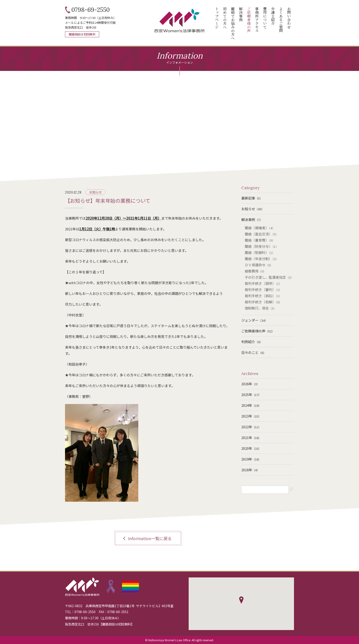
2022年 (251, 427)
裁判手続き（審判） (263, 290)
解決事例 (252, 220)
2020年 (251, 448)
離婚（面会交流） (262, 234)
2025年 (251, 395)
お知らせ (95, 192)
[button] (241, 600)
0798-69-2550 (91, 10)
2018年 (250, 470)
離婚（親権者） (260, 228)
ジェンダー (254, 320)
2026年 (250, 384)
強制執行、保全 (261, 308)
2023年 (251, 416)
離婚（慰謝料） (260, 252)
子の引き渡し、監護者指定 (269, 277)
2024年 (251, 405)
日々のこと (254, 352)
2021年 (251, 438)
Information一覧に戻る (150, 538)
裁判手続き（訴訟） (263, 296)
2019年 (251, 459)
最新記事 (252, 198)
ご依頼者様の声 (258, 331)
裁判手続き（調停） (263, 283)
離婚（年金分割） (262, 259)
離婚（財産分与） (262, 246)
